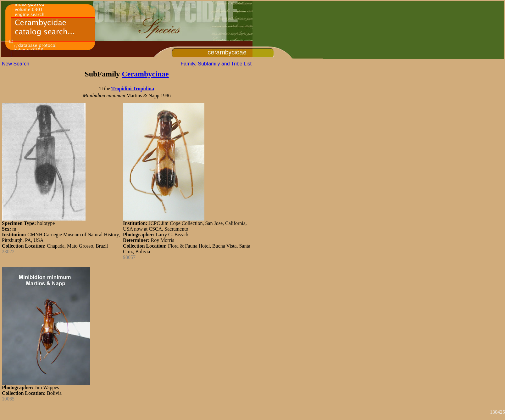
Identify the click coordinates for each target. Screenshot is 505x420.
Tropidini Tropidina (133, 89)
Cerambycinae (145, 74)
